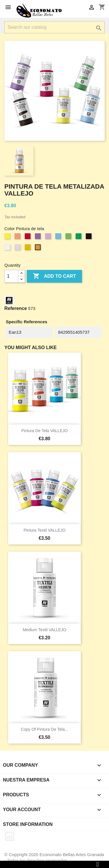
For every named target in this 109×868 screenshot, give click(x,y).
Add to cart (54, 276)
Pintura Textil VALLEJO (44, 530)
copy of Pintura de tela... (44, 729)
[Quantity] (11, 276)
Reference (16, 308)
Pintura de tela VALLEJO (44, 431)
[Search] (54, 27)
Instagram (10, 836)
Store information (28, 824)
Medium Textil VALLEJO (44, 630)
